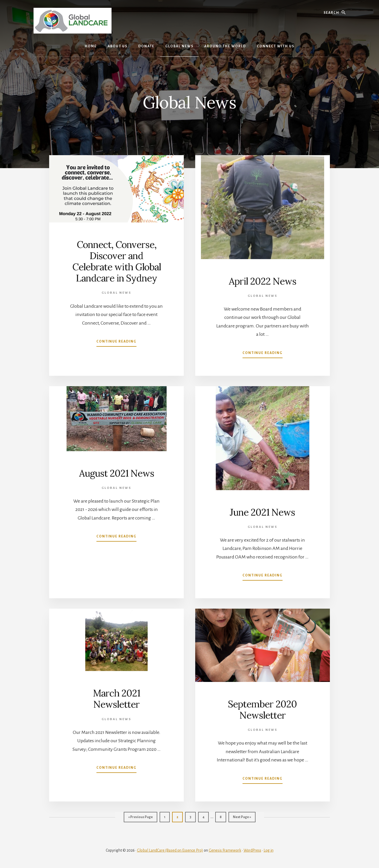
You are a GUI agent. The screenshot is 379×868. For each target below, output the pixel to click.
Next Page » (242, 818)
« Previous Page (141, 818)
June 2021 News (262, 512)
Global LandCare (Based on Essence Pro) (170, 850)
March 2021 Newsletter (116, 699)
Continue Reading (116, 343)
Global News (116, 293)
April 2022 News (263, 281)
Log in (269, 850)
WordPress (252, 850)
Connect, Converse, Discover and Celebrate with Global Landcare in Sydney (117, 261)
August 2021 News (117, 473)
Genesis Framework (225, 850)
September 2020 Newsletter (262, 710)
